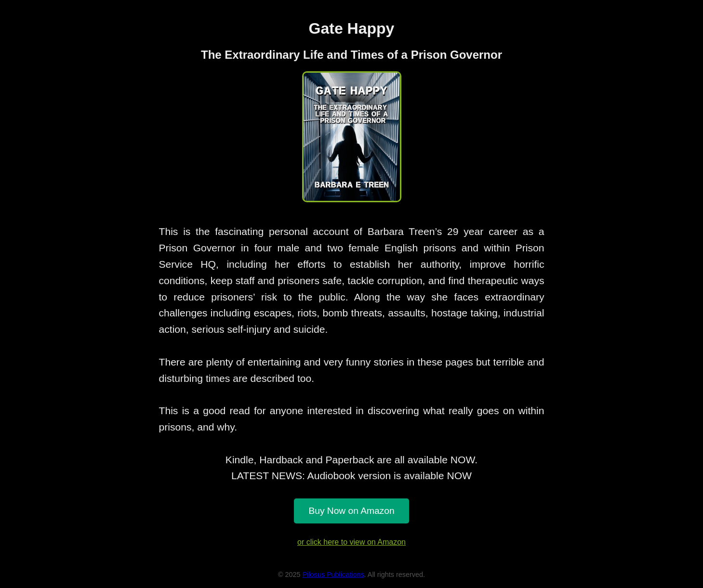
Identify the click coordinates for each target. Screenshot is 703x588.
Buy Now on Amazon (351, 511)
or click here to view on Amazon (351, 542)
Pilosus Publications (333, 575)
